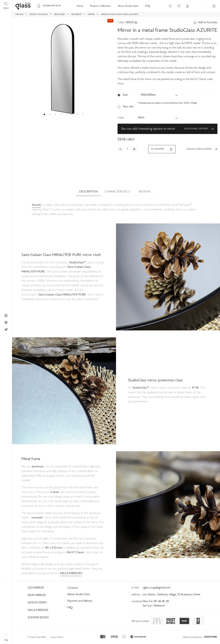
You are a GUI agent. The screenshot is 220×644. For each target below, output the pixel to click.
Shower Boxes (38, 618)
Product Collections (100, 6)
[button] (44, 114)
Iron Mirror (37, 595)
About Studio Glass (128, 6)
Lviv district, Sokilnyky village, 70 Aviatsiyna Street (171, 595)
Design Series (37, 603)
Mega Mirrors (38, 610)
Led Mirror (36, 588)
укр (6, 635)
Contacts (73, 588)
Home (80, 6)
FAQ (148, 6)
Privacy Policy (57, 637)
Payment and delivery (80, 601)
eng (6, 640)
